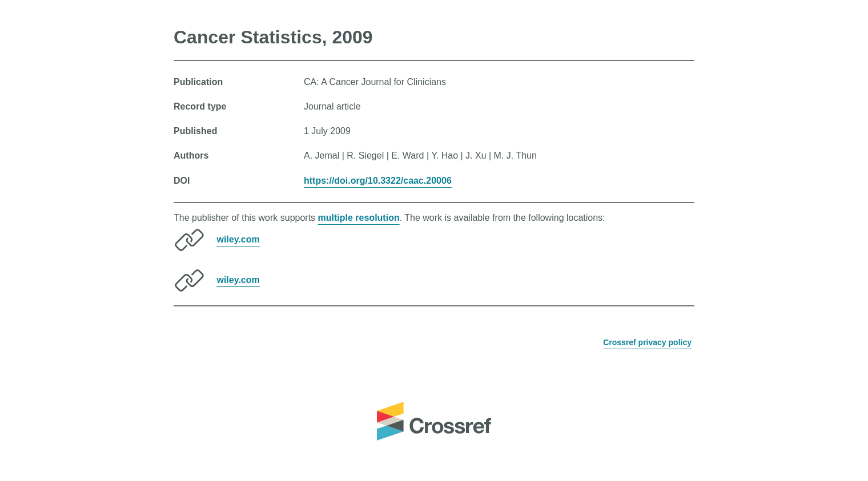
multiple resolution (359, 218)
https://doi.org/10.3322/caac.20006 (378, 181)
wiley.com (238, 239)
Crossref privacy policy (647, 342)
